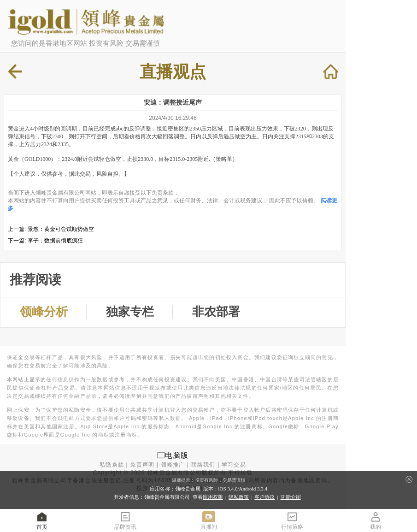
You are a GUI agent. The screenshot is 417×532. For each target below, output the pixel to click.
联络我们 (203, 465)
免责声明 (142, 465)
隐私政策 (239, 497)
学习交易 (234, 465)
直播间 (209, 520)
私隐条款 (112, 465)
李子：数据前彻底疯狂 (55, 241)
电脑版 (177, 455)
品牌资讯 (125, 520)
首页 (42, 520)
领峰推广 (173, 465)
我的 (376, 520)
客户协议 (264, 497)
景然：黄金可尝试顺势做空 (61, 229)
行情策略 (292, 520)
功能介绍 (291, 497)
